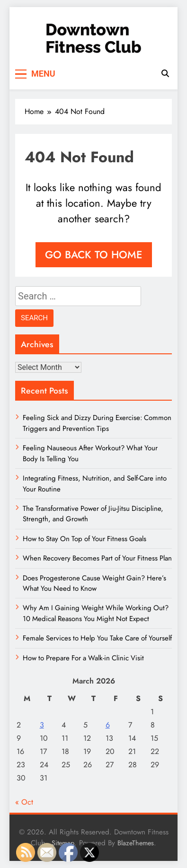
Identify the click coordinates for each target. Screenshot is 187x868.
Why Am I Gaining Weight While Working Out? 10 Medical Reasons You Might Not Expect (96, 613)
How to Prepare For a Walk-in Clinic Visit (83, 658)
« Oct (24, 802)
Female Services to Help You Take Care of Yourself (97, 638)
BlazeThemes (136, 843)
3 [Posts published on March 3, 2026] (42, 725)
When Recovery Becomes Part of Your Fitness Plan (97, 558)
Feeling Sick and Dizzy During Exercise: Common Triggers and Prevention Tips (97, 423)
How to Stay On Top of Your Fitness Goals (85, 539)
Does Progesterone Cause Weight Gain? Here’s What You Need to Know (94, 583)
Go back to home (94, 254)
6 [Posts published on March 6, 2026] (108, 725)
